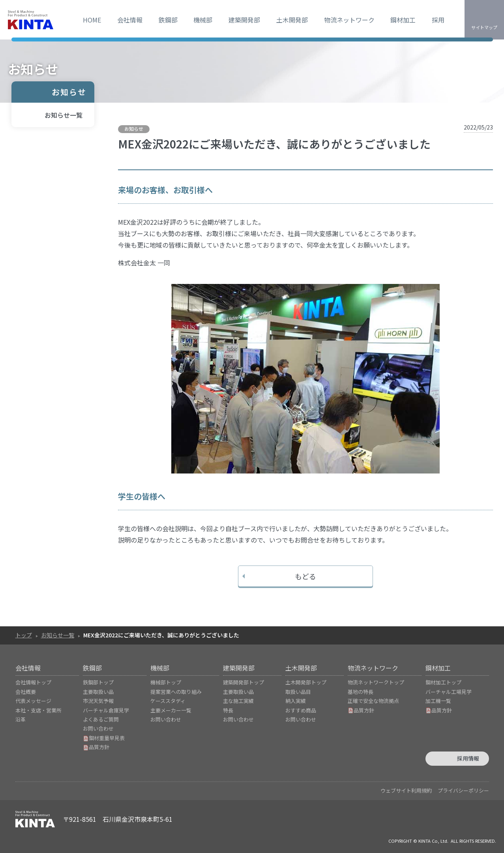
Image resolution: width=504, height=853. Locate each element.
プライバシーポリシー (463, 790)
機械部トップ (166, 682)
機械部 (203, 20)
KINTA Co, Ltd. (433, 841)
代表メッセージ (33, 701)
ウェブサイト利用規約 (406, 790)
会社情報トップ (33, 682)
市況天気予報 (98, 701)
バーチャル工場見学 (449, 692)
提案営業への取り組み (176, 692)
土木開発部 (292, 20)
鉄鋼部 (168, 20)
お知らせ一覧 (64, 115)
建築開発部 (244, 20)
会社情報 (130, 20)
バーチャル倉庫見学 (106, 710)
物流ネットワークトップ (376, 682)
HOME (92, 20)
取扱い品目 (298, 692)
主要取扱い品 (98, 692)
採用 (438, 20)
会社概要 (26, 692)
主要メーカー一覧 (171, 710)
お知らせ (69, 92)
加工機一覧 (438, 701)
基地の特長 (361, 692)
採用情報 (468, 758)
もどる (305, 576)
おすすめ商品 (301, 710)
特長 (228, 710)
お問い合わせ (98, 728)
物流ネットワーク (349, 20)
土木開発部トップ (306, 682)
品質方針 (96, 747)
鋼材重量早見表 (104, 738)
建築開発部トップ (244, 682)
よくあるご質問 (101, 719)
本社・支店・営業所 (38, 710)
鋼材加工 (403, 20)
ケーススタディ (168, 701)
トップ (24, 635)
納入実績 (296, 701)
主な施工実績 (238, 701)
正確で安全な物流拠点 (373, 701)
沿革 (21, 719)
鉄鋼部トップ (98, 682)
